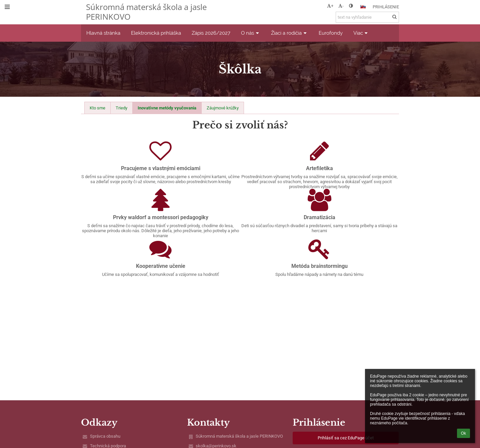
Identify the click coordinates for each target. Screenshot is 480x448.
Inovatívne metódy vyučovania (167, 108)
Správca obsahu (105, 436)
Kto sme (97, 108)
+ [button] (330, 6)
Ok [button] (463, 433)
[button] (363, 7)
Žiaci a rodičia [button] (289, 33)
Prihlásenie (386, 7)
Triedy (121, 108)
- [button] (341, 6)
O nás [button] (251, 33)
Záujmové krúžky (223, 108)
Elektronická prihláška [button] (156, 33)
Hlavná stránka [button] (103, 33)
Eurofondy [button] (331, 33)
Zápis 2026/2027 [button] (211, 33)
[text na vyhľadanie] (367, 17)
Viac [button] (361, 33)
